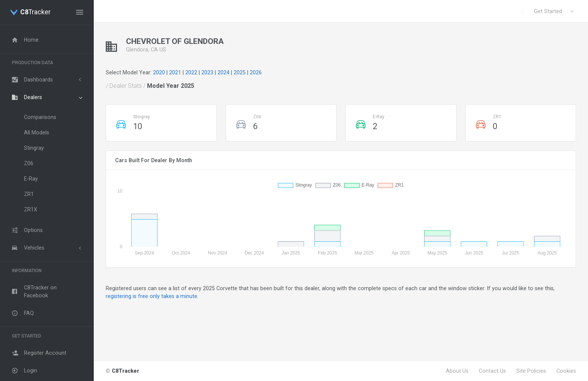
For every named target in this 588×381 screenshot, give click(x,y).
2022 (191, 72)
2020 (159, 72)
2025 (240, 72)
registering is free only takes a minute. (152, 296)
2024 (223, 72)
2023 (207, 72)
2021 (175, 72)
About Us (457, 371)
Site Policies (531, 371)
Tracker (35, 12)
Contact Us (492, 371)
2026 (256, 72)
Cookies (566, 371)
